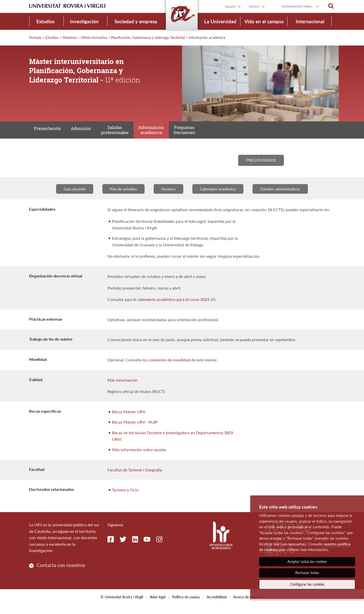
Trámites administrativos (286, 198)
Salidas (123, 133)
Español (230, 6)
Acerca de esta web (248, 606)
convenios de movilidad (169, 369)
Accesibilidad (217, 606)
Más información (122, 389)
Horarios (167, 198)
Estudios (45, 21)
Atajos (254, 6)
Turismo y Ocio (125, 499)
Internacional (310, 21)
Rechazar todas (307, 573)
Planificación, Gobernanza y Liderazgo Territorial (148, 38)
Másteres (70, 38)
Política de (186, 606)
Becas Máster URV (129, 421)
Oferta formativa (94, 38)
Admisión (86, 132)
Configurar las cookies (307, 584)
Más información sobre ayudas (139, 459)
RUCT (158, 400)
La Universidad (220, 21)
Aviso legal (158, 606)
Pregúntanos (261, 167)
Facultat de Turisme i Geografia (135, 479)
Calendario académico (220, 198)
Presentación (49, 132)
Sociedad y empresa (136, 21)
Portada (35, 38)
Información (162, 133)
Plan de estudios (120, 198)
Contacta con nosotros (61, 574)
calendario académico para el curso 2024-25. (177, 308)
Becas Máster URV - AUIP (135, 431)
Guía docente (68, 198)
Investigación (84, 21)
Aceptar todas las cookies (307, 562)
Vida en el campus (264, 21)
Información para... (298, 6)
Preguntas (199, 133)
